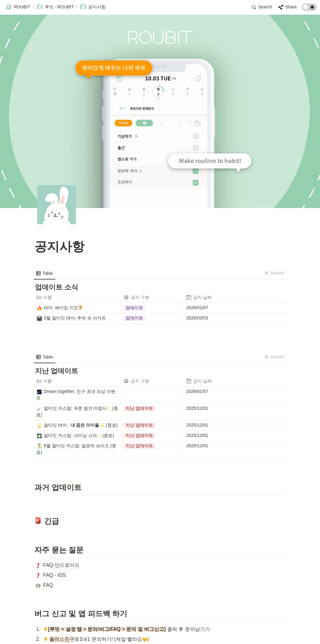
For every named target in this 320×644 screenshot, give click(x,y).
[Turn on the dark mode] (309, 9)
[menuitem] (45, 273)
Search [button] (274, 273)
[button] (18, 7)
